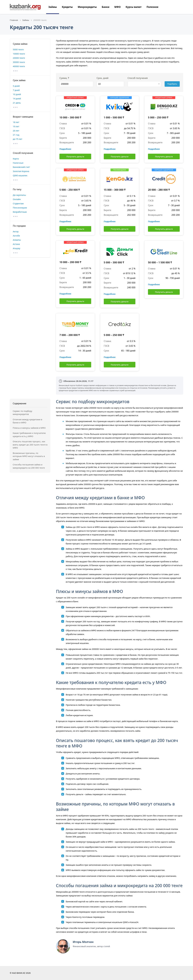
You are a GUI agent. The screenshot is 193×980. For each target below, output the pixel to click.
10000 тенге (19, 54)
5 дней (16, 86)
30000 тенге (19, 62)
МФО (118, 7)
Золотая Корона (21, 171)
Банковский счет (21, 167)
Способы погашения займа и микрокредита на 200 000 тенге (29, 466)
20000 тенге (19, 58)
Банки (106, 7)
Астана (16, 244)
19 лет (16, 126)
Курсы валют (134, 7)
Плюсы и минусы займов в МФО (29, 428)
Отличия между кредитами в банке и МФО (27, 421)
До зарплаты (19, 195)
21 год (16, 135)
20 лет (16, 131)
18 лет (16, 122)
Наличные (18, 163)
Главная (14, 20)
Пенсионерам (20, 208)
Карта (16, 159)
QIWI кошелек (20, 175)
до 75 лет (18, 139)
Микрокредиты (87, 7)
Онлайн (17, 199)
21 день (17, 103)
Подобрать (172, 84)
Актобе (16, 236)
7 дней (16, 90)
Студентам (18, 203)
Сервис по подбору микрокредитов (22, 413)
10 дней (17, 94)
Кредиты (67, 7)
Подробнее (65, 149)
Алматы (17, 240)
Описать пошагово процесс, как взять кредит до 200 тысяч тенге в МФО (30, 445)
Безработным (20, 212)
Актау (16, 231)
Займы (53, 7)
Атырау (17, 248)
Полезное (152, 7)
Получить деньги (75, 156)
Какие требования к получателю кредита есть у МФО (29, 435)
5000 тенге (18, 49)
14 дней (17, 98)
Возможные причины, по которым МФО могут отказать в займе (29, 456)
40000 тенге (19, 66)
